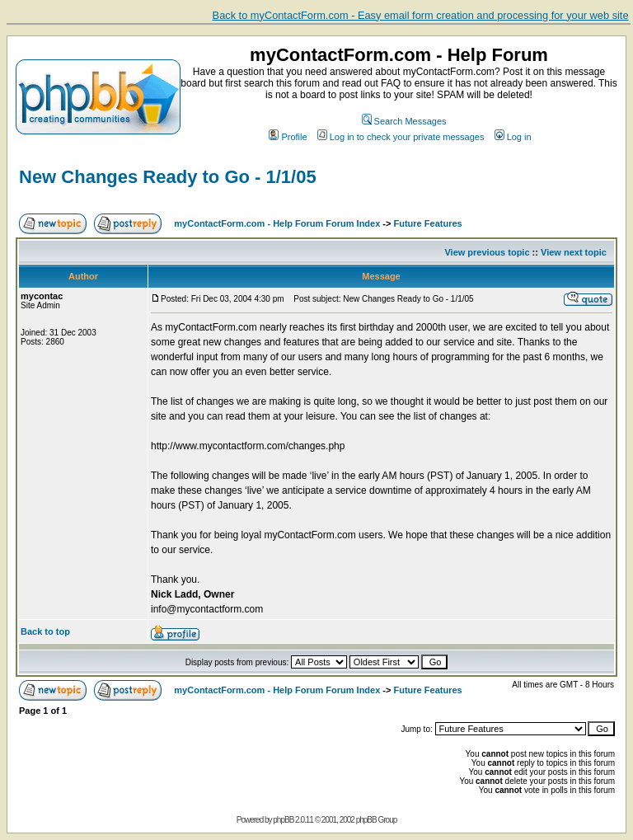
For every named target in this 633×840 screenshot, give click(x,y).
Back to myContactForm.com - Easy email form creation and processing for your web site (421, 15)
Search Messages (404, 121)
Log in (513, 137)
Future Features (428, 223)
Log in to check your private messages (401, 137)
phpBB (283, 820)
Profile (288, 137)
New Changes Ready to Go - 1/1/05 (168, 177)
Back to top (45, 631)
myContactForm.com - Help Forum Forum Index (277, 223)
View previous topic (487, 252)
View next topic (574, 252)
